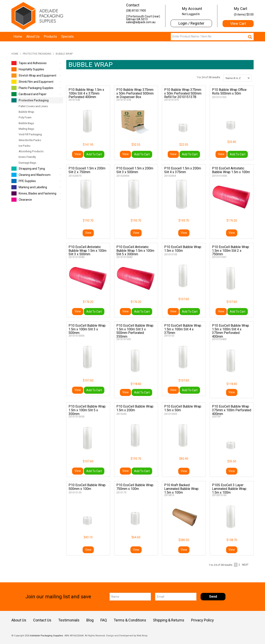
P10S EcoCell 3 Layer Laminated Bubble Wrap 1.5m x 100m (229, 489)
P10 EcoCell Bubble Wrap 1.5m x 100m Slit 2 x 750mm (231, 251)
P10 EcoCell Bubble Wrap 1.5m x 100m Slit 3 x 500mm (87, 329)
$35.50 (232, 461)
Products (50, 37)
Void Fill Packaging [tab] (30, 134)
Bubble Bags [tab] (26, 123)
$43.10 (88, 537)
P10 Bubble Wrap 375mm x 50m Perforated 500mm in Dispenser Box (135, 93)
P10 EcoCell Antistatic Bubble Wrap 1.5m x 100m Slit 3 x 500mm (87, 251)
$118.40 (136, 384)
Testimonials (69, 620)
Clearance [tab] (22, 200)
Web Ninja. (142, 636)
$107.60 (184, 299)
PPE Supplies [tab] (24, 181)
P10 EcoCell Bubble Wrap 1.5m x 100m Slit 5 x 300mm (87, 410)
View (78, 154)
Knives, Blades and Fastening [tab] (34, 193)
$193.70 (88, 221)
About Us (33, 37)
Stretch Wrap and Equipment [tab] (34, 76)
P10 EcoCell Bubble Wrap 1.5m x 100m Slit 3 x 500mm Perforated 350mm (135, 331)
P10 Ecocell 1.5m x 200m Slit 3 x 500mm (135, 170)
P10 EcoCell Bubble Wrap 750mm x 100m (135, 487)
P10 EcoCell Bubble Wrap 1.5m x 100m (183, 249)
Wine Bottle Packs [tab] (30, 140)
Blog (90, 620)
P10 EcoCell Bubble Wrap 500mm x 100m (87, 487)
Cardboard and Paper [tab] (29, 94)
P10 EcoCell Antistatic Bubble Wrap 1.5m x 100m (231, 170)
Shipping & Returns (169, 620)
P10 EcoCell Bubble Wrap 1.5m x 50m (183, 408)
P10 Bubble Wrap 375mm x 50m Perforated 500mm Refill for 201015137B (183, 93)
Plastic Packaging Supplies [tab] (32, 88)
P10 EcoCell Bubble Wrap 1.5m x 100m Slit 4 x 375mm (183, 329)
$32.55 (136, 145)
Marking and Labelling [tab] (29, 187)
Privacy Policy (202, 620)
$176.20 (232, 221)
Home (18, 37)
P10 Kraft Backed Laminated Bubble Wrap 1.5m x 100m (181, 489)
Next (245, 565)
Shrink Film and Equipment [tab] (32, 82)
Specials (67, 37)
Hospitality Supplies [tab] (28, 69)
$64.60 (136, 537)
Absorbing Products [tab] (31, 151)
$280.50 (184, 540)
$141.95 (88, 145)
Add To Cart (94, 154)
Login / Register (191, 23)
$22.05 (184, 145)
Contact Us (42, 620)
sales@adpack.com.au (141, 22)
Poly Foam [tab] (25, 117)
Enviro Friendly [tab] (27, 157)
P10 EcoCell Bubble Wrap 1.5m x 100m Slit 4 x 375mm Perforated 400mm (231, 331)
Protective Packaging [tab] (30, 100)
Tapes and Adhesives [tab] (29, 63)
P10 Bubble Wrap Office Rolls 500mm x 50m (229, 92)
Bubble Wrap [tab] (26, 112)
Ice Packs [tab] (25, 146)
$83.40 (184, 459)
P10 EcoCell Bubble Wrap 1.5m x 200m (135, 408)
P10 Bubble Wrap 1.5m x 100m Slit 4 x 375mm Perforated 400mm (86, 93)
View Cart (238, 23)
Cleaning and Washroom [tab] (31, 175)
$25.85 (232, 142)
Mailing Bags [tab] (26, 129)
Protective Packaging (37, 54)
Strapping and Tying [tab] (28, 169)
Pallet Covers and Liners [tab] (33, 106)
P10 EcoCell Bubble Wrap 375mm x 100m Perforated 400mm (232, 410)
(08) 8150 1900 (136, 11)
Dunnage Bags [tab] (27, 163)
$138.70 (232, 540)
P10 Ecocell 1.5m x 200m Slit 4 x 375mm (183, 170)
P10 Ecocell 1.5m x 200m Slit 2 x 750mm (87, 170)
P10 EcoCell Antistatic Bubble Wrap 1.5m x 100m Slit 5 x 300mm (135, 251)
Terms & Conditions (130, 620)
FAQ (104, 620)
